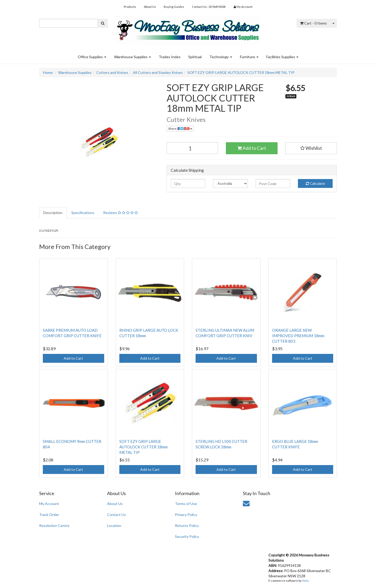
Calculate (315, 183)
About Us (150, 7)
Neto (305, 581)
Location (114, 525)
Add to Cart (252, 148)
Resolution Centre (54, 525)
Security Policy (187, 536)
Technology (221, 57)
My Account (49, 504)
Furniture (249, 57)
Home (48, 72)
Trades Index (170, 57)
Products (130, 7)
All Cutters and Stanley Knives (158, 72)
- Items (313, 23)
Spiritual (195, 57)
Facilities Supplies (282, 57)
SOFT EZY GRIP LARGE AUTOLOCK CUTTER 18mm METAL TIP (241, 72)
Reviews (121, 213)
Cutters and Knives (112, 72)
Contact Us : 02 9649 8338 (209, 7)
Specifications (83, 213)
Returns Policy (187, 525)
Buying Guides (174, 7)
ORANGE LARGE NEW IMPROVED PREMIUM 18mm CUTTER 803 (298, 336)
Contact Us (116, 515)
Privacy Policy (186, 515)
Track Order (49, 515)
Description (53, 213)
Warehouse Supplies (133, 57)
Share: (180, 129)
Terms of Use (186, 504)
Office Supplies (92, 57)
